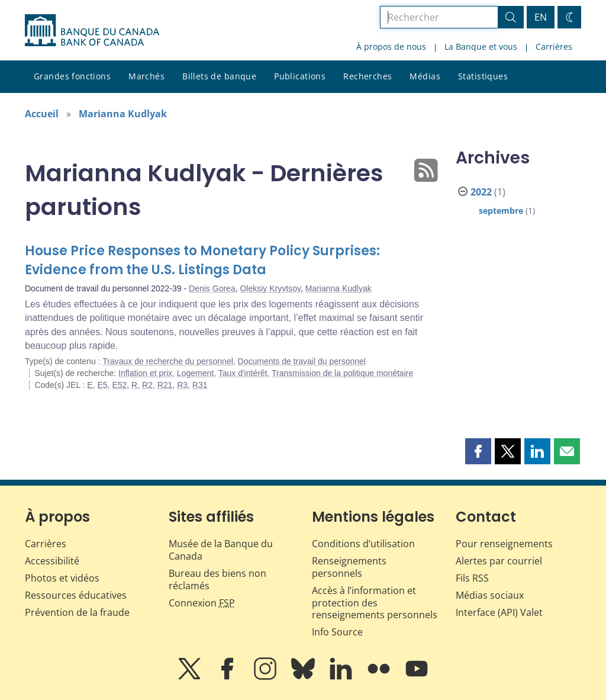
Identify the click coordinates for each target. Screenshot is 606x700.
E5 (102, 385)
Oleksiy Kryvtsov (270, 288)
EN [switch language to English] (541, 17)
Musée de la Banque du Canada (221, 550)
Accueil (42, 114)
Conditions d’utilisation (363, 544)
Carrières (554, 46)
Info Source (337, 632)
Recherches (368, 76)
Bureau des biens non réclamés (217, 579)
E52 (119, 385)
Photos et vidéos (62, 578)
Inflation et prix (145, 373)
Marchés (146, 76)
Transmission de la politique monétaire (342, 373)
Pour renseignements (504, 544)
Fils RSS (472, 578)
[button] (478, 451)
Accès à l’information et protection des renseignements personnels (375, 603)
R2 (147, 385)
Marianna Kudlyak (123, 114)
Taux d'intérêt (243, 373)
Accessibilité (52, 561)
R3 (182, 385)
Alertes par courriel (499, 561)
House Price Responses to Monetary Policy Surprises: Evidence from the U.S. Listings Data (202, 260)
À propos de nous (391, 46)
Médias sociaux (490, 595)
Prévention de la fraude (77, 612)
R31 (200, 385)
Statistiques (483, 76)
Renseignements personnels (349, 567)
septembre (501, 211)
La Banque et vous (481, 46)
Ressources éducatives (76, 595)
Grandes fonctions (72, 76)
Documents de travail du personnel (302, 361)
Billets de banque (219, 76)
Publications (300, 76)
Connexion (202, 603)
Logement (195, 373)
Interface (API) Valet (499, 612)
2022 (481, 192)
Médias (425, 76)
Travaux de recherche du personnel (168, 361)
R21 (165, 385)
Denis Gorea (212, 288)
